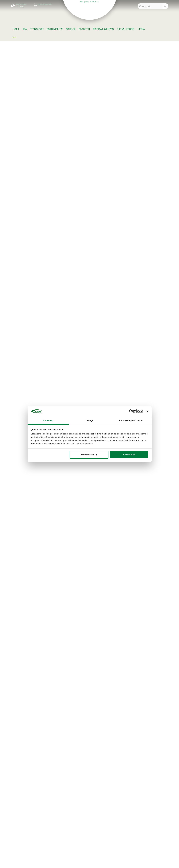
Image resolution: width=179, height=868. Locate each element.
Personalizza (89, 455)
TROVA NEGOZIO (126, 29)
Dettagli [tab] (90, 420)
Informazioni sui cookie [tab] (131, 420)
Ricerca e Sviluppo (103, 29)
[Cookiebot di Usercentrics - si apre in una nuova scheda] (131, 411)
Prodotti (84, 29)
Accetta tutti (129, 455)
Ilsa (25, 29)
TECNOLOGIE (37, 29)
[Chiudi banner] (147, 411)
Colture (71, 29)
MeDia (141, 29)
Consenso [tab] (48, 420)
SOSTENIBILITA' (55, 29)
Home (16, 29)
